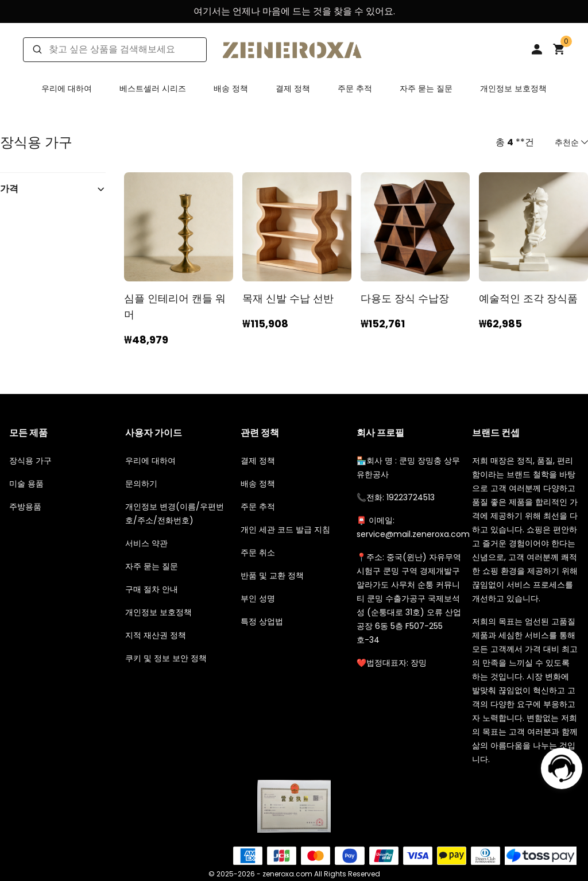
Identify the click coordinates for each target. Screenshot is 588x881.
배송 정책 (231, 88)
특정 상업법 (262, 621)
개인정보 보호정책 (513, 88)
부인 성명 (258, 598)
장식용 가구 (30, 461)
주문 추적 (355, 88)
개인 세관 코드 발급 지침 (285, 530)
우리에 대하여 (67, 88)
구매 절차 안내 (152, 589)
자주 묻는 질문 (426, 88)
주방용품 (25, 507)
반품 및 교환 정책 (272, 575)
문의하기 (141, 484)
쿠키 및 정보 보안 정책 (166, 658)
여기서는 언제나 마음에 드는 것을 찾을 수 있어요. (294, 11)
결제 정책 (293, 88)
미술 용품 (26, 484)
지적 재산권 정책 (156, 635)
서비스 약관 (146, 543)
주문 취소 (258, 552)
